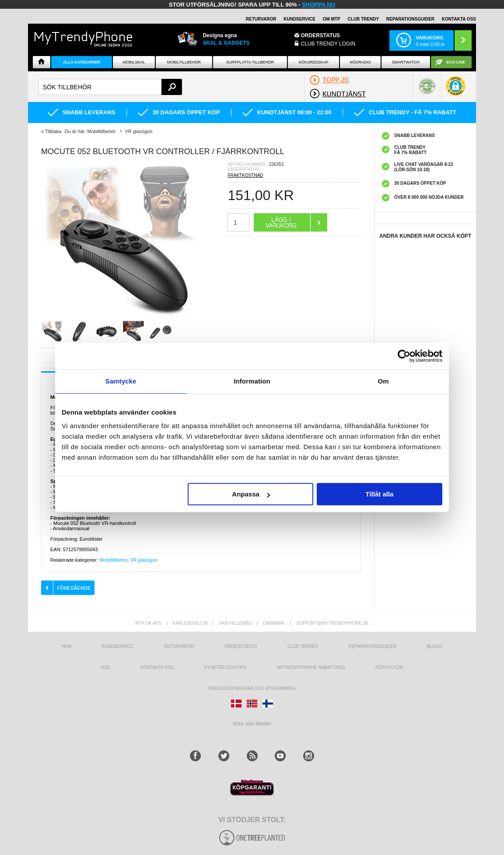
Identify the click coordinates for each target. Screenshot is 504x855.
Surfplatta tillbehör (250, 62)
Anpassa (251, 494)
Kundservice (118, 646)
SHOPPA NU (318, 5)
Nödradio (360, 62)
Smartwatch (406, 62)
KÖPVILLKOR (389, 667)
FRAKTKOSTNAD (245, 175)
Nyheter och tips (225, 667)
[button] (456, 90)
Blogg (435, 646)
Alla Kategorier (82, 62)
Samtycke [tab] (121, 381)
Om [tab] (383, 381)
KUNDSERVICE (299, 19)
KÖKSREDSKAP (314, 62)
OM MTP (332, 19)
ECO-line (456, 62)
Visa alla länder (252, 723)
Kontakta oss (157, 667)
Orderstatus (241, 646)
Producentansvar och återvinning (252, 688)
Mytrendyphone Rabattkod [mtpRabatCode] (311, 667)
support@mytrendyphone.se (332, 623)
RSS (106, 667)
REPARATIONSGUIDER (410, 19)
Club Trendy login (328, 44)
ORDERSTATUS (321, 35)
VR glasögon (144, 560)
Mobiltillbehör (184, 62)
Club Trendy (363, 19)
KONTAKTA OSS (459, 19)
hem (66, 646)
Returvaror (179, 646)
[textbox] (110, 87)
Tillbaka (53, 131)
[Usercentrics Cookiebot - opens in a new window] (404, 356)
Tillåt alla (379, 494)
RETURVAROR (261, 19)
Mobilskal (134, 62)
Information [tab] (252, 381)
